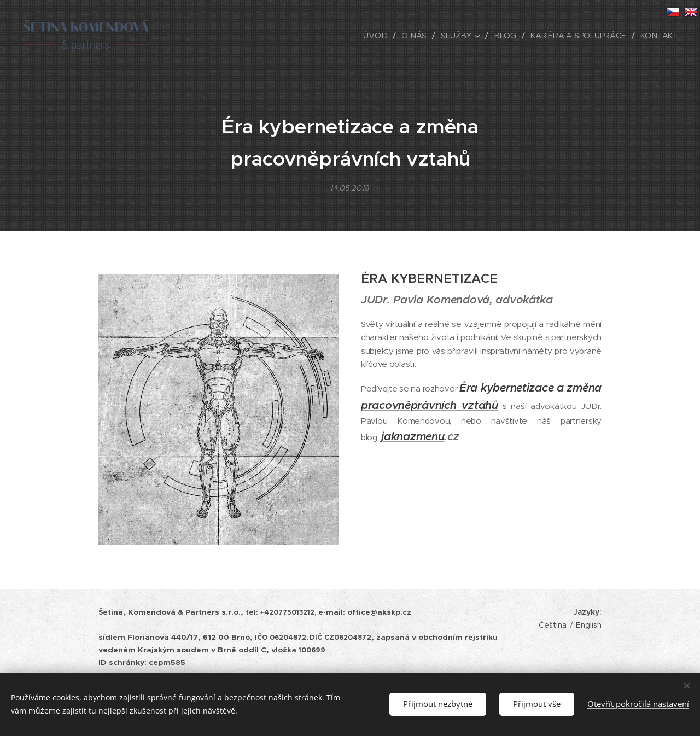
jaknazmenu (413, 437)
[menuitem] (380, 36)
